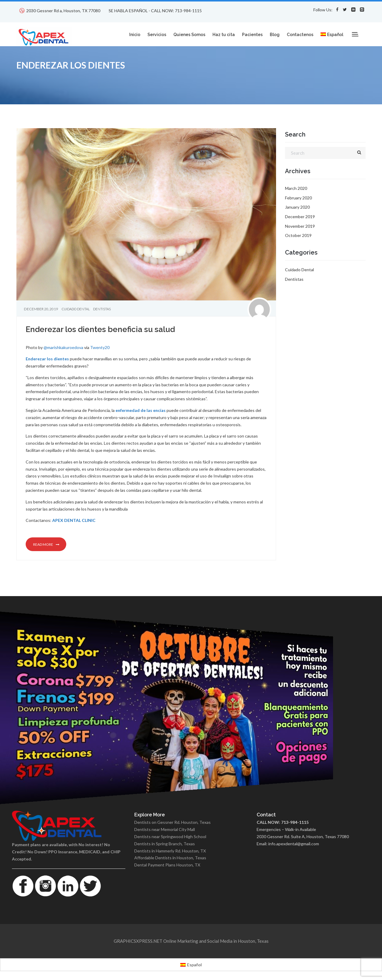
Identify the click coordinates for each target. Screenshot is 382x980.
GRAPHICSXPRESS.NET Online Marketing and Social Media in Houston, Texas (191, 941)
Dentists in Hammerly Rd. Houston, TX (170, 851)
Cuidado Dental (76, 309)
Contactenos (300, 35)
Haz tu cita (224, 35)
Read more (46, 544)
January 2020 (297, 207)
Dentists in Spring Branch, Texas (165, 844)
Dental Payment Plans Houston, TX (167, 865)
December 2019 (300, 217)
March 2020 (296, 188)
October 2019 (298, 235)
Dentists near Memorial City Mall (165, 829)
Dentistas (102, 309)
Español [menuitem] (194, 965)
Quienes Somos (189, 35)
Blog (275, 35)
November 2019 (300, 226)
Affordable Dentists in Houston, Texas (170, 858)
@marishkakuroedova (63, 347)
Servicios (157, 35)
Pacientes (252, 35)
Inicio (135, 35)
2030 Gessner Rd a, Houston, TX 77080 (63, 11)
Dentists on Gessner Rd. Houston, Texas (172, 822)
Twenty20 (100, 347)
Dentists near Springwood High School (170, 836)
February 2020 (298, 198)
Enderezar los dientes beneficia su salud (100, 329)
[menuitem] (332, 31)
